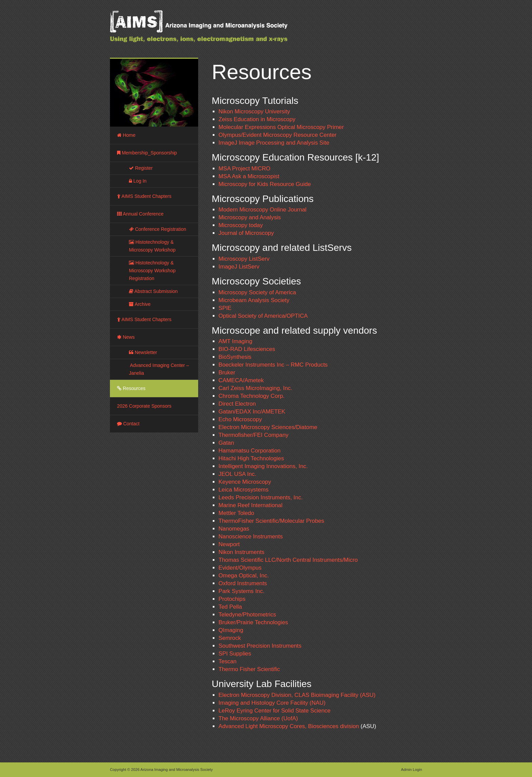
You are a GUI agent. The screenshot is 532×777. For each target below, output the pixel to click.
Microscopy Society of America (257, 292)
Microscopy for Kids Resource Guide (265, 184)
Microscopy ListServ (244, 259)
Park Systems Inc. (241, 591)
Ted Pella (230, 607)
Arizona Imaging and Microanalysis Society (215, 31)
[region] (154, 93)
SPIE (225, 308)
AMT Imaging (235, 341)
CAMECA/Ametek (241, 380)
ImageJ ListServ (239, 267)
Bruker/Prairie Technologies (253, 622)
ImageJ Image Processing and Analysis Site (274, 143)
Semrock (230, 638)
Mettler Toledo (236, 513)
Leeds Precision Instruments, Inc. (261, 497)
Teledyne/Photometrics (247, 615)
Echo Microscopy (240, 419)
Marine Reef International (250, 505)
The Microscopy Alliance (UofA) (258, 718)
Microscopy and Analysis (250, 217)
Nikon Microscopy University (254, 112)
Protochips (232, 599)
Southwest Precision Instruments (260, 646)
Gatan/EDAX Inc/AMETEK (252, 412)
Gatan (226, 443)
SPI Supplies (235, 654)
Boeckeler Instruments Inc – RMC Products (273, 365)
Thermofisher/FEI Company (253, 435)
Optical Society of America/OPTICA (263, 316)
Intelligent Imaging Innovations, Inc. (263, 466)
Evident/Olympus (240, 568)
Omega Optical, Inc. (244, 576)
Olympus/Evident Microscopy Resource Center (278, 135)
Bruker (227, 373)
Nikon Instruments (241, 552)
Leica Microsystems (243, 490)
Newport (229, 544)
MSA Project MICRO (244, 169)
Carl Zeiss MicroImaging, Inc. (255, 388)
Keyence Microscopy (245, 482)
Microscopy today (241, 225)
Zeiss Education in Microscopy (257, 119)
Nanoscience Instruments (251, 536)
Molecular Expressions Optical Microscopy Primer (281, 127)
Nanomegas (234, 529)
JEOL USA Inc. (237, 474)
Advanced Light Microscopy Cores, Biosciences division (289, 726)
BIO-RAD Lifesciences (247, 349)
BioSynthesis (235, 357)
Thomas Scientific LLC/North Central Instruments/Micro (288, 560)
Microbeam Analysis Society (254, 300)
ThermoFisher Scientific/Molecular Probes (271, 521)
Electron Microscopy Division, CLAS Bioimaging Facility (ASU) (297, 695)
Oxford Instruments (243, 583)
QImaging (231, 630)
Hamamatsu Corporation (250, 451)
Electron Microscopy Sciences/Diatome (268, 427)
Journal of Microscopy (246, 233)
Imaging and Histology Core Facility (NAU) (272, 703)
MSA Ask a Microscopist (249, 176)
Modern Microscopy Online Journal (262, 210)
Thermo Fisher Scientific (249, 669)
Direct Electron (237, 404)
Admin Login (412, 770)
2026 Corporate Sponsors (144, 406)
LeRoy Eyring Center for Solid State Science (274, 711)
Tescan (227, 661)
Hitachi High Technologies (251, 458)
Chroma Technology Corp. (252, 396)
